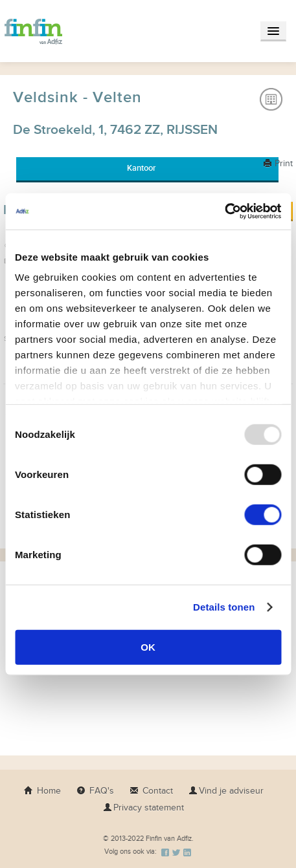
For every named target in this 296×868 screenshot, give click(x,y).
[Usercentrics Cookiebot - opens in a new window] (224, 212)
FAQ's (95, 791)
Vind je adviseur (226, 791)
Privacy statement (143, 808)
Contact (151, 791)
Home (42, 791)
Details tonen (224, 607)
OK (148, 646)
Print (278, 163)
